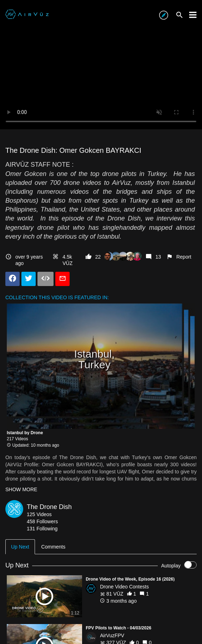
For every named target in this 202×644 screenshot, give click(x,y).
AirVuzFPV (112, 635)
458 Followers (42, 521)
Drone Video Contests (124, 587)
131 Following (42, 529)
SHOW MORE (21, 489)
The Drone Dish (49, 507)
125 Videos (39, 514)
